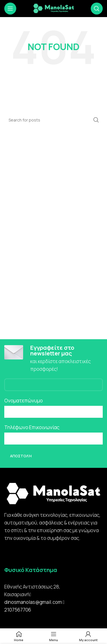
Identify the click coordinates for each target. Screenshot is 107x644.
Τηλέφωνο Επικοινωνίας (32, 427)
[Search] (97, 9)
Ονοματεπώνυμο (24, 401)
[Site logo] (54, 8)
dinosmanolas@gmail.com (33, 602)
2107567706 (18, 610)
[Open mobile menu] (10, 9)
